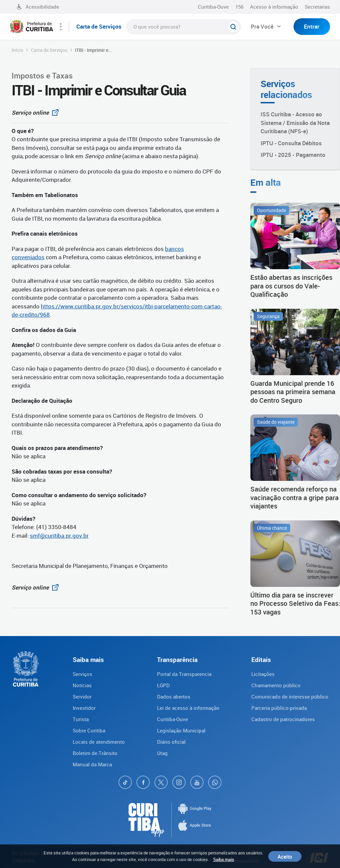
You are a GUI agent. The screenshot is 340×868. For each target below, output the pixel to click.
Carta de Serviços (49, 50)
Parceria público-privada (279, 708)
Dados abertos (174, 697)
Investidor (84, 708)
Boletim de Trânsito (95, 753)
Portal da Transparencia (184, 674)
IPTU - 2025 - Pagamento (293, 155)
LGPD (163, 685)
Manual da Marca (92, 764)
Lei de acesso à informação (188, 708)
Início (17, 50)
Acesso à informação (274, 7)
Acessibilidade (38, 7)
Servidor (82, 697)
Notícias (82, 685)
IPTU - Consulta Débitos (291, 143)
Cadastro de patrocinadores (283, 719)
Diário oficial (171, 742)
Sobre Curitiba (89, 730)
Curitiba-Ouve (213, 7)
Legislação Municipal (181, 730)
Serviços (83, 674)
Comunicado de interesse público (290, 697)
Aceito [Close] (285, 856)
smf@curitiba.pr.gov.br (59, 536)
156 (239, 7)
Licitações (263, 674)
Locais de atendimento (99, 742)
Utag (162, 753)
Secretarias (317, 7)
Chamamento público (276, 685)
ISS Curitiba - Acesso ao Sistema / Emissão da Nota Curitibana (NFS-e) (295, 123)
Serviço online (37, 112)
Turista (81, 719)
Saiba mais (224, 859)
